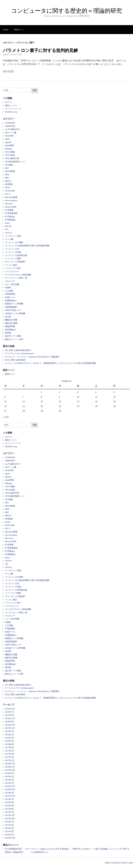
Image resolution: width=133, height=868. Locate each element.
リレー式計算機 (12, 284)
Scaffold (115, 863)
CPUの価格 (10, 152)
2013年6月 (9, 802)
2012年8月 (9, 809)
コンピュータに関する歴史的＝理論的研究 (67, 11)
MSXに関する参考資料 (15, 360)
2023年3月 (9, 731)
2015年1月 (9, 783)
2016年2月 (9, 773)
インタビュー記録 (13, 236)
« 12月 (6, 417)
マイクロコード (12, 272)
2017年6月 (9, 747)
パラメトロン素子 (13, 268)
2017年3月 (9, 754)
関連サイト (19, 30)
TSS (7, 229)
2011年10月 (10, 819)
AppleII (8, 142)
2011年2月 (9, 831)
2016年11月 (10, 767)
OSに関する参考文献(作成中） (19, 350)
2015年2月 (9, 780)
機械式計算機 (11, 320)
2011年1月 (9, 835)
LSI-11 (8, 194)
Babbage (8, 149)
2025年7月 (9, 712)
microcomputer (11, 200)
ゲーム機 (9, 239)
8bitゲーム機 (11, 133)
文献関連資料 (11, 307)
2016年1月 (9, 777)
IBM (7, 178)
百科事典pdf (10, 330)
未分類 (8, 317)
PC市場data (10, 217)
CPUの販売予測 (12, 158)
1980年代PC (10, 126)
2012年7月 (9, 812)
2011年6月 (9, 825)
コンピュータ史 (12, 249)
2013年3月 (9, 806)
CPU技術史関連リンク (15, 162)
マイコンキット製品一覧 (16, 278)
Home (6, 30)
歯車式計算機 (11, 323)
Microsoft (9, 204)
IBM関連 (9, 184)
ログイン (9, 102)
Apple (7, 139)
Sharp (7, 223)
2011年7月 (9, 822)
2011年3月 (9, 828)
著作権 (8, 333)
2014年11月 (10, 786)
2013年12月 (10, 796)
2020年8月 (9, 741)
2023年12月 (10, 725)
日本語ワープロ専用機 (15, 314)
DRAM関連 (10, 171)
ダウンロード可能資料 (15, 262)
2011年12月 (10, 815)
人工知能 (9, 291)
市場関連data (11, 301)
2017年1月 (9, 760)
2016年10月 (10, 770)
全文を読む (9, 71)
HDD (7, 175)
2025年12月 (10, 709)
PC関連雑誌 (10, 220)
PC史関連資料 (11, 213)
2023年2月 (9, 735)
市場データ (10, 297)
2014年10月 (10, 789)
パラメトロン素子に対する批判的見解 (40, 50)
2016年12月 (10, 764)
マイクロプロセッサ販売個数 (18, 275)
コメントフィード (13, 109)
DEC (7, 168)
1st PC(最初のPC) (12, 129)
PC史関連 (9, 210)
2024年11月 (10, 718)
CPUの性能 (10, 155)
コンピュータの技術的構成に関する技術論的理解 (27, 246)
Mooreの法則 (11, 207)
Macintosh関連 (11, 197)
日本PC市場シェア (13, 310)
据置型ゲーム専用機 (14, 304)
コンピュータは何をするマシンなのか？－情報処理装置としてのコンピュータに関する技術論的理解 (50, 363)
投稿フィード (11, 106)
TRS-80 (8, 226)
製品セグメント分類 (14, 339)
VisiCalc (8, 233)
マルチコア (10, 281)
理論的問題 (10, 326)
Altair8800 (9, 136)
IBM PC (8, 181)
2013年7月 (9, 799)
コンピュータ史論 (13, 252)
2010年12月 (10, 838)
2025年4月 (9, 715)
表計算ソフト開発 (13, 336)
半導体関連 (10, 294)
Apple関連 (9, 145)
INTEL (8, 187)
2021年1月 (9, 738)
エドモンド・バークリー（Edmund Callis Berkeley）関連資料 (32, 357)
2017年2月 (9, 757)
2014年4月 (9, 793)
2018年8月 (9, 744)
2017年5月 (9, 751)
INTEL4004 (10, 191)
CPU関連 (9, 165)
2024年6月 (9, 722)
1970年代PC (10, 123)
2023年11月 (10, 728)
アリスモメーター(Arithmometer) (19, 354)
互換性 (8, 288)
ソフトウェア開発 (13, 259)
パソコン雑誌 (11, 265)
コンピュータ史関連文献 (16, 255)
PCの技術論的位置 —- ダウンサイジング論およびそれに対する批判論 (36, 849)
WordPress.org (11, 112)
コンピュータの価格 (14, 242)
